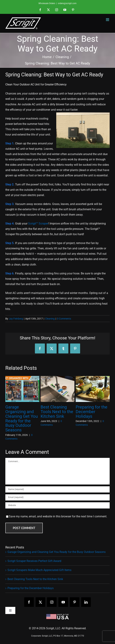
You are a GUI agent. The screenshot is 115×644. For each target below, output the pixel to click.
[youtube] (63, 602)
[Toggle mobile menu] (108, 20)
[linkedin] (86, 602)
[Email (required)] (57, 497)
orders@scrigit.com (67, 3)
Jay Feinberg (16, 319)
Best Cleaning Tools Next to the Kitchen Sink (57, 412)
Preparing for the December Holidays (92, 412)
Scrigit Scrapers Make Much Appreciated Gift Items (39, 570)
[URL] (57, 505)
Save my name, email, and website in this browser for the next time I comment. (58, 516)
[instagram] (52, 602)
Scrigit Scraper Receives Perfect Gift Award (34, 561)
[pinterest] (75, 602)
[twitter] (40, 602)
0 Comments (64, 319)
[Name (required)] (57, 489)
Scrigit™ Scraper (38, 224)
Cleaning (50, 319)
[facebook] (29, 602)
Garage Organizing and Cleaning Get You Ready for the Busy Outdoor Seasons (22, 419)
